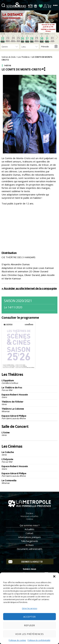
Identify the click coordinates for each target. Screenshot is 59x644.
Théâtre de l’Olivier (29, 403)
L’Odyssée (29, 460)
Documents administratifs (30, 549)
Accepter (29, 617)
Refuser (29, 625)
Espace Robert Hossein (29, 396)
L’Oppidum (29, 382)
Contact (29, 533)
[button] (54, 576)
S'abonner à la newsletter (32, 562)
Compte (45, 6)
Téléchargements (29, 541)
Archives (30, 545)
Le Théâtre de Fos (29, 389)
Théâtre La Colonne (29, 410)
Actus (30, 6)
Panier (49, 6)
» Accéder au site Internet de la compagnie (29, 288)
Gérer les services (29, 608)
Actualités (29, 529)
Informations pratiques (29, 537)
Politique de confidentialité (39, 640)
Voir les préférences (29, 634)
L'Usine (29, 434)
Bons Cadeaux (35, 6)
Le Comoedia (29, 482)
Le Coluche (29, 453)
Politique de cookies (17, 640)
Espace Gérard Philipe (29, 417)
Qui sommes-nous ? (29, 525)
